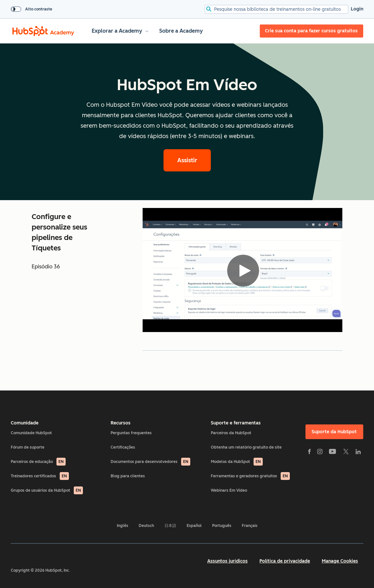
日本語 (170, 526)
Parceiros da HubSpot (231, 433)
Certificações (123, 447)
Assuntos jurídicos (227, 561)
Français (250, 526)
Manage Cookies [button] (340, 561)
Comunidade (25, 423)
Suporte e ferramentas (236, 423)
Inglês (123, 526)
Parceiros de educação (38, 462)
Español (194, 526)
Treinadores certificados (40, 476)
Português (222, 526)
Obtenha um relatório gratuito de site (246, 447)
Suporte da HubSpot (334, 432)
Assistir (187, 160)
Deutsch (146, 526)
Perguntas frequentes (131, 433)
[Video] (242, 270)
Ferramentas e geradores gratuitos (250, 476)
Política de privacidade (285, 561)
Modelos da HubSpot (237, 462)
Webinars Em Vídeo (229, 490)
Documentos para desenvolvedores (150, 462)
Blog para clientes (128, 476)
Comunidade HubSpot (31, 433)
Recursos (121, 423)
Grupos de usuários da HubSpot (47, 490)
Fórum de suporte (28, 447)
